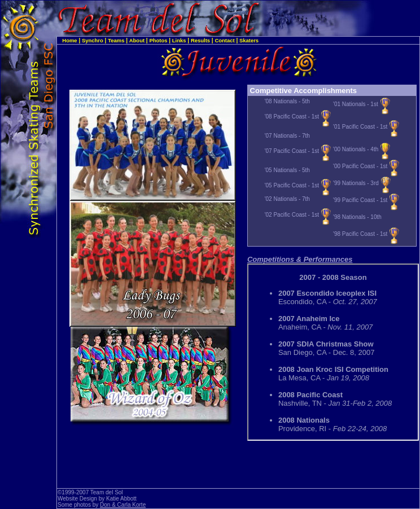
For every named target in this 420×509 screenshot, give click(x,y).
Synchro (93, 40)
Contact (224, 40)
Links (179, 40)
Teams (116, 40)
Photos (158, 40)
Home (69, 40)
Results (200, 40)
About (137, 40)
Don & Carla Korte (123, 505)
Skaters (249, 40)
